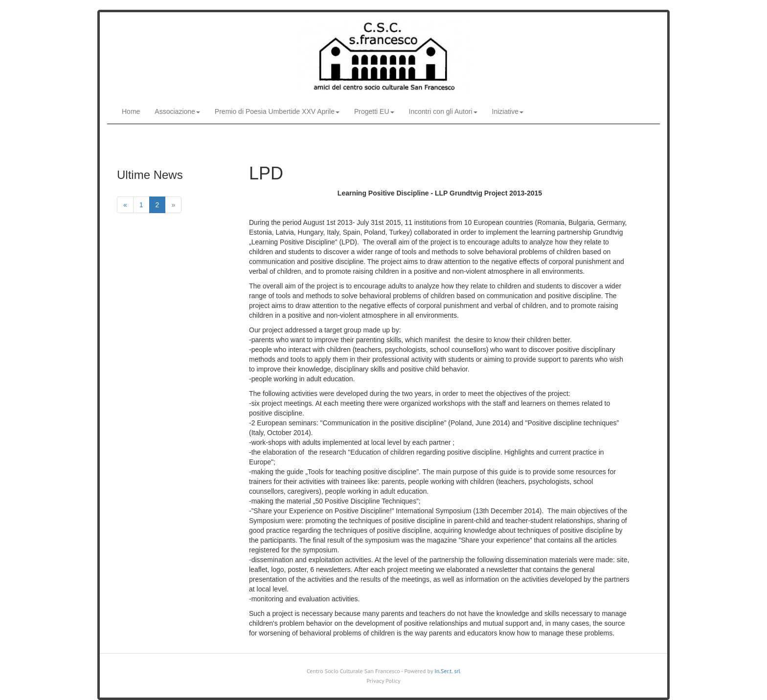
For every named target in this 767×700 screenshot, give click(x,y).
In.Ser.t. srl (447, 671)
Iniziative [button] (508, 111)
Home (131, 111)
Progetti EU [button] (374, 111)
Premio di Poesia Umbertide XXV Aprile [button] (277, 111)
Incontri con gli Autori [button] (443, 111)
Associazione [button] (177, 111)
